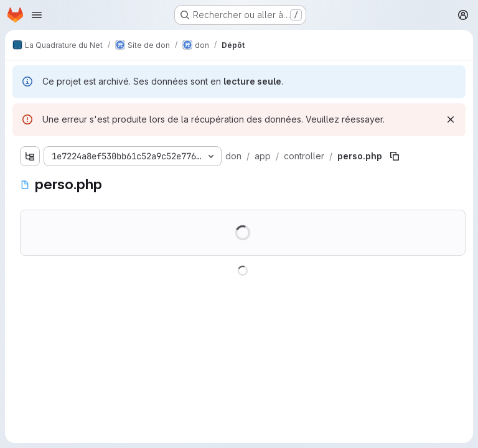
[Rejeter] (451, 119)
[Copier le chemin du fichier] (395, 156)
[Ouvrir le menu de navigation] (37, 15)
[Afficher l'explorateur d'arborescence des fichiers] (30, 156)
